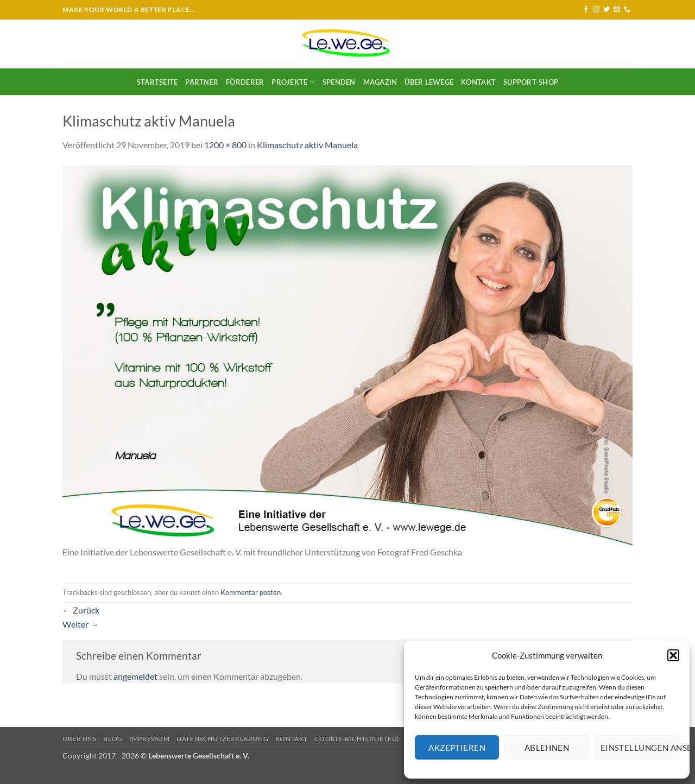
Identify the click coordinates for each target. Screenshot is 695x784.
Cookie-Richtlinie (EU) (357, 739)
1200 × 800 (225, 145)
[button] (673, 655)
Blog (113, 739)
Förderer (245, 82)
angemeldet (135, 676)
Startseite (157, 82)
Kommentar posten (251, 592)
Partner (202, 82)
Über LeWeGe (429, 82)
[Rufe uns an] (627, 10)
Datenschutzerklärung (222, 739)
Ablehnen (547, 748)
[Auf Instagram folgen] (596, 10)
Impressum (150, 739)
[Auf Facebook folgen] (586, 10)
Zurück (81, 610)
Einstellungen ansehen (640, 748)
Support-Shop (531, 82)
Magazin (380, 82)
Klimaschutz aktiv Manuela (307, 145)
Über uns (80, 739)
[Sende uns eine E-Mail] (617, 10)
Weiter (81, 624)
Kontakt (478, 82)
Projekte (293, 82)
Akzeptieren (457, 748)
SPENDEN (339, 82)
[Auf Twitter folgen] (606, 10)
